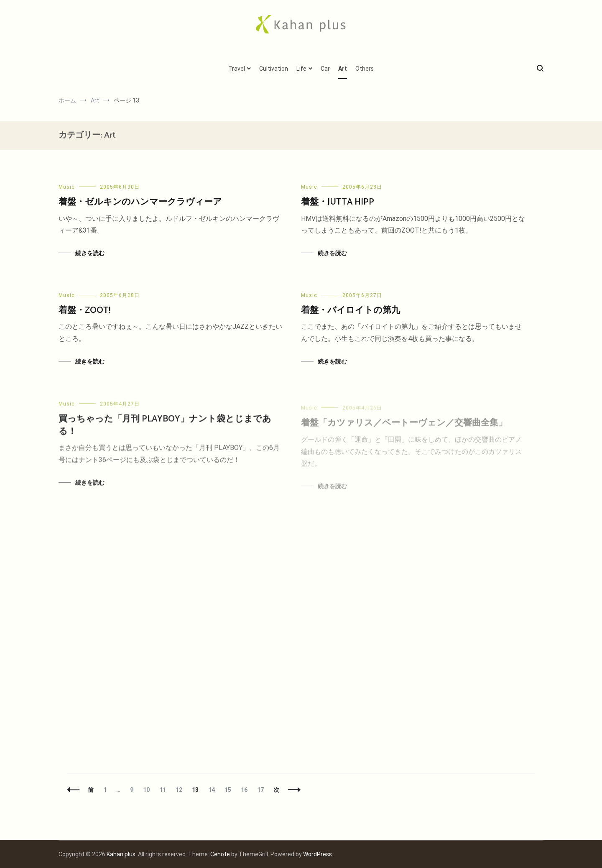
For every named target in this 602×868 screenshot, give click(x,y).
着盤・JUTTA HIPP (338, 202)
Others (365, 69)
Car (325, 69)
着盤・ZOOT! (84, 310)
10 (146, 790)
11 (162, 790)
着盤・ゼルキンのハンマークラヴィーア (140, 202)
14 (211, 790)
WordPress (318, 854)
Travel (237, 69)
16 (244, 790)
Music (67, 187)
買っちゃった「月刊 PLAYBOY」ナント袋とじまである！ (165, 431)
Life (301, 69)
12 (179, 790)
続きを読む (90, 253)
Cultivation (274, 69)
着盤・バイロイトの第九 (351, 312)
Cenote (220, 854)
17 (260, 790)
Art (343, 69)
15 (228, 790)
